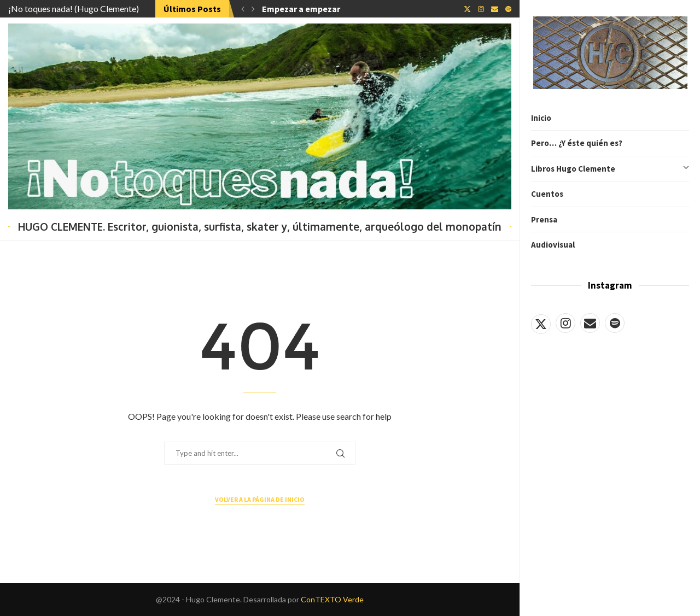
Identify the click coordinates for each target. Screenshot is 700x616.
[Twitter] (541, 323)
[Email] (590, 323)
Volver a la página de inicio (260, 499)
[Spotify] (615, 323)
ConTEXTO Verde (332, 599)
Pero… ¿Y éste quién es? (577, 143)
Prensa (544, 219)
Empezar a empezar (301, 9)
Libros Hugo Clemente (610, 169)
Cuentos (547, 194)
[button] (243, 9)
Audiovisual (553, 245)
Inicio (541, 118)
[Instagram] (565, 323)
